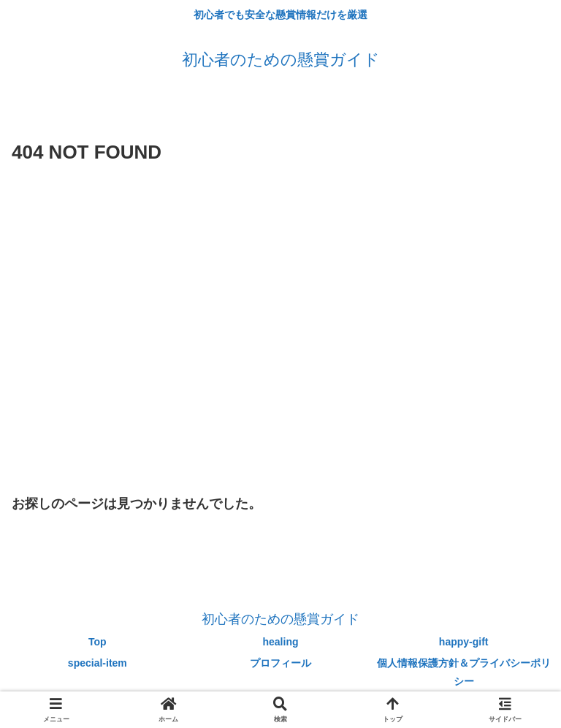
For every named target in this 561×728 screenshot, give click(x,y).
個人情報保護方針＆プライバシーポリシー (464, 672)
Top (98, 642)
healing (281, 642)
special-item (98, 663)
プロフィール (280, 663)
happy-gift (464, 642)
